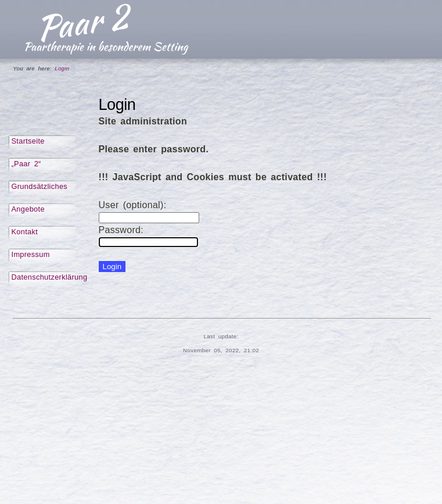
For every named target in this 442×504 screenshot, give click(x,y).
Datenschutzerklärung (50, 277)
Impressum (31, 254)
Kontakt (25, 232)
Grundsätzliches (40, 186)
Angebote (28, 209)
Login (221, 370)
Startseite (28, 141)
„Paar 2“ (26, 164)
